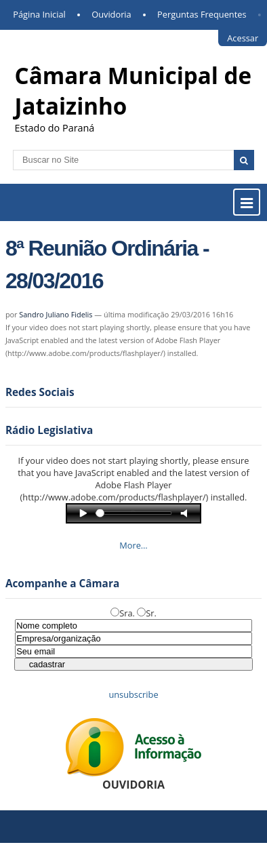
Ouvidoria (111, 14)
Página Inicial (39, 14)
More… (133, 545)
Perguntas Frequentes (202, 14)
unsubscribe (133, 694)
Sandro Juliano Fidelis (56, 314)
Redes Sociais (40, 392)
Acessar (243, 38)
